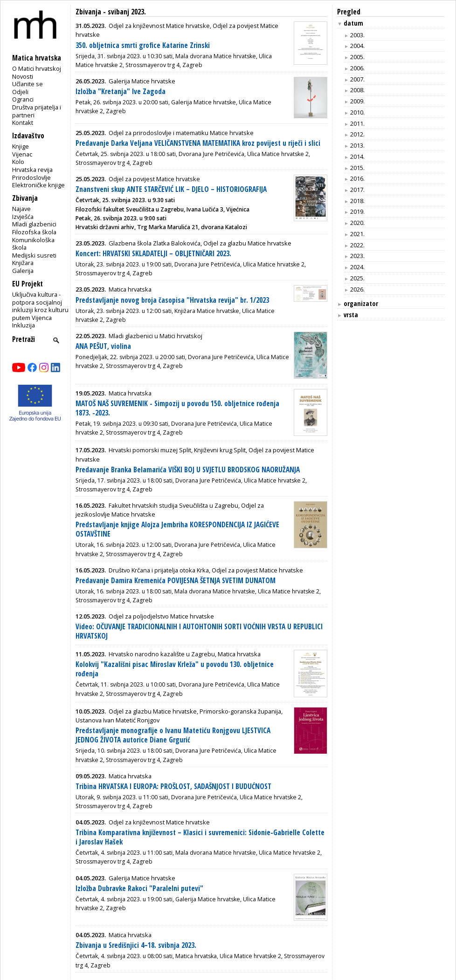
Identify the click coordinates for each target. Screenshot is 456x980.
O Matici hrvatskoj (37, 68)
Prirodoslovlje (31, 177)
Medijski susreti (34, 255)
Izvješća (23, 217)
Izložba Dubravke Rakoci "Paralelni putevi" (139, 888)
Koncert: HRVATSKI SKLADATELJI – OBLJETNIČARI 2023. (153, 254)
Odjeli (20, 92)
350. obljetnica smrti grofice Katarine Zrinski (143, 45)
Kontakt (23, 122)
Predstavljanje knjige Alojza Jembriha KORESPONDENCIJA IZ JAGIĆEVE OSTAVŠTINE (177, 529)
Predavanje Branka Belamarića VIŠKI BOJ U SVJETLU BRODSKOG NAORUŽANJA (188, 470)
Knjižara (23, 263)
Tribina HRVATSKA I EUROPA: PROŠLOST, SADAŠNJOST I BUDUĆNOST (173, 786)
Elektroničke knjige (38, 185)
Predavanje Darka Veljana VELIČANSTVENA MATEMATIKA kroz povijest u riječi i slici (198, 143)
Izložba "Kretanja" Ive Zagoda (121, 92)
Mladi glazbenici (34, 224)
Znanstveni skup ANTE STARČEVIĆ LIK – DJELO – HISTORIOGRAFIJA (171, 189)
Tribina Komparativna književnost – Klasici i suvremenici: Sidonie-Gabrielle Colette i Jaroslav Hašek (200, 837)
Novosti (23, 76)
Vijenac (22, 154)
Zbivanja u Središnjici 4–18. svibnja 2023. (136, 945)
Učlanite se (28, 84)
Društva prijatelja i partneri (37, 111)
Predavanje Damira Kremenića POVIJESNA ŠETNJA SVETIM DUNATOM (176, 581)
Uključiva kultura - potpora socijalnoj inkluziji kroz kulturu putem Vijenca (40, 306)
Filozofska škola (34, 232)
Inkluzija (24, 325)
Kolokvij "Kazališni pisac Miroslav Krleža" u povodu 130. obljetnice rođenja (175, 669)
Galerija (23, 271)
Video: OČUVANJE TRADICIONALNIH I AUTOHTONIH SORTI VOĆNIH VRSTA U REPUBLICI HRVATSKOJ (199, 631)
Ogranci (23, 99)
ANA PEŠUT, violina (103, 346)
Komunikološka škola (33, 244)
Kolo (18, 162)
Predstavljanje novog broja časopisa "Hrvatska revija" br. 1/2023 (172, 300)
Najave (21, 209)
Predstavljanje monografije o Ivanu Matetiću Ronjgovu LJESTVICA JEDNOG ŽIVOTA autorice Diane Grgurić (173, 735)
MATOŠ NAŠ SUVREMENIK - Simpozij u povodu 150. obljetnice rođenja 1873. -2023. (177, 408)
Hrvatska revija (32, 170)
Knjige (21, 146)
